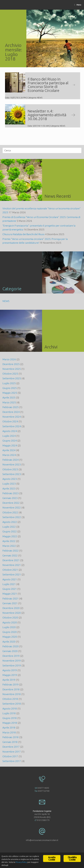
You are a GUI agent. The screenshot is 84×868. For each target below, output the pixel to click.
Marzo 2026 (9, 359)
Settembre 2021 (12, 574)
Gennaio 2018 (10, 742)
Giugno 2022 (10, 531)
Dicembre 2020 (11, 608)
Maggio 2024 (10, 445)
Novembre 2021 (12, 565)
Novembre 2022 (12, 508)
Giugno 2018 (10, 718)
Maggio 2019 (10, 675)
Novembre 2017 (12, 752)
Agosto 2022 (10, 522)
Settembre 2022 (12, 517)
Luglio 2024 (9, 436)
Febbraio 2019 (11, 684)
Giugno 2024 (10, 441)
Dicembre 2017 (11, 747)
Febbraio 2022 (11, 551)
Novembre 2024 (12, 417)
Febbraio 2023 (11, 493)
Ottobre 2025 (10, 374)
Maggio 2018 (10, 723)
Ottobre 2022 (10, 512)
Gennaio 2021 (10, 603)
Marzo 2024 (9, 455)
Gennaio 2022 (10, 555)
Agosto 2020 (10, 622)
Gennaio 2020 (10, 651)
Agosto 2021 (10, 579)
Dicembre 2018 (11, 689)
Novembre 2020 (12, 613)
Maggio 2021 (10, 594)
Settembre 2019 (12, 665)
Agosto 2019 (10, 670)
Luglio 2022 (9, 527)
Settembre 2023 (12, 474)
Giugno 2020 (10, 632)
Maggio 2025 (10, 393)
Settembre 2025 (12, 378)
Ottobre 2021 (10, 570)
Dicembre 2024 (11, 412)
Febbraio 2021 (11, 599)
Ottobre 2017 (10, 756)
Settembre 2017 (12, 761)
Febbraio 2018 (11, 737)
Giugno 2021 (10, 589)
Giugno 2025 (10, 388)
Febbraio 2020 (11, 646)
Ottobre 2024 (10, 421)
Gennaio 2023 (10, 498)
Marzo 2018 (9, 732)
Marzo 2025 (9, 402)
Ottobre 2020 (10, 618)
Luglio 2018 (9, 713)
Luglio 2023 (9, 484)
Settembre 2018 (12, 704)
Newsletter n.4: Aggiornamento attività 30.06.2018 (51, 115)
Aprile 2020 (9, 642)
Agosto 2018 (10, 709)
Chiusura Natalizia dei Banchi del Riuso (23, 234)
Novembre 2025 (12, 369)
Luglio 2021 (9, 584)
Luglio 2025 (9, 383)
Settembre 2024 (12, 426)
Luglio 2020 (9, 627)
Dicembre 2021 (11, 560)
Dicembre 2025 (11, 364)
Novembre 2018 (12, 694)
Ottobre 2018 (10, 699)
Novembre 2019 (12, 661)
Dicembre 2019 (11, 656)
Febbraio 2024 (11, 460)
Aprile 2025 (9, 397)
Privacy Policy (21, 863)
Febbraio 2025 (11, 407)
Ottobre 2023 (10, 469)
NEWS (40, 98)
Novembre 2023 (12, 464)
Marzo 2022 (9, 546)
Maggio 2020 (10, 637)
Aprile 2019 (9, 680)
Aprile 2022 (9, 541)
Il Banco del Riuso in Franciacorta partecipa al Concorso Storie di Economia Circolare (51, 85)
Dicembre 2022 (11, 503)
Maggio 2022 (10, 536)
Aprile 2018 (9, 728)
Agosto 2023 (10, 479)
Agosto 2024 (10, 431)
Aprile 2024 (9, 450)
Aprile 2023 (9, 489)
